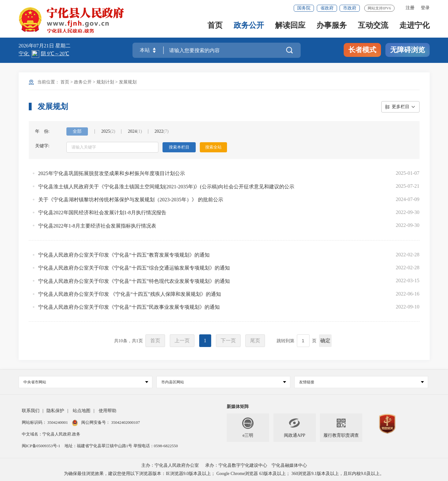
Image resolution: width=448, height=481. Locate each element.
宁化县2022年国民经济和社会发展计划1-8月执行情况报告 (102, 213)
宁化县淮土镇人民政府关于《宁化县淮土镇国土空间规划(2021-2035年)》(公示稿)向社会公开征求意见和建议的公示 (166, 187)
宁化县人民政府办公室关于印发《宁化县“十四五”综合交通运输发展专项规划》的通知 (134, 268)
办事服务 (332, 26)
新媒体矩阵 (238, 407)
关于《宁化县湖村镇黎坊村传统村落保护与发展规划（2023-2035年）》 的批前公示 (131, 200)
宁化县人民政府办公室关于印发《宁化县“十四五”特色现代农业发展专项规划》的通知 (134, 281)
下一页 (228, 341)
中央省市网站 (86, 382)
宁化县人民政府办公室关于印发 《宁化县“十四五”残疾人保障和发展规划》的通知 (130, 294)
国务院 (304, 8)
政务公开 (249, 26)
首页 (215, 26)
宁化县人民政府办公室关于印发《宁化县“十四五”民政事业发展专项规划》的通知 (129, 307)
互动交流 (373, 26)
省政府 (327, 8)
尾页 (255, 341)
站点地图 (82, 411)
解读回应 (290, 26)
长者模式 (362, 50)
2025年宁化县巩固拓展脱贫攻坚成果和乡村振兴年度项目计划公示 (112, 173)
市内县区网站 (224, 382)
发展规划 (128, 82)
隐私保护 (55, 411)
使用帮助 (107, 411)
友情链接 (362, 382)
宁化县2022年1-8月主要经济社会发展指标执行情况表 (97, 226)
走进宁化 (414, 26)
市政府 (350, 8)
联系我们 (31, 411)
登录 (425, 8)
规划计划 (105, 82)
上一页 (182, 341)
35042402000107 (125, 422)
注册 (410, 8)
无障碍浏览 (408, 50)
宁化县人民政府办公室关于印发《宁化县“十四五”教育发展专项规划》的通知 (124, 255)
